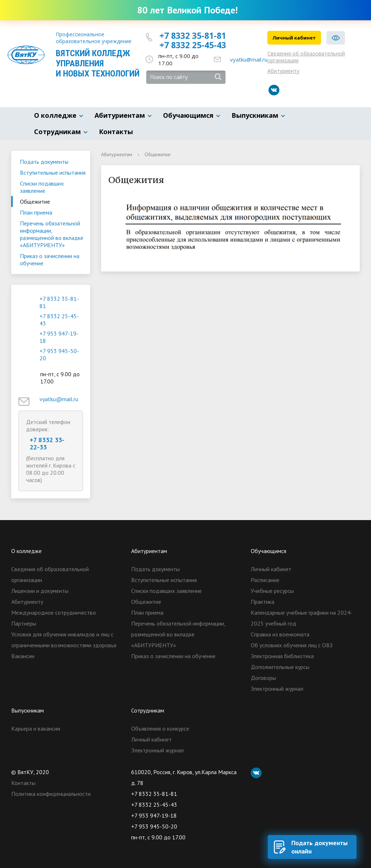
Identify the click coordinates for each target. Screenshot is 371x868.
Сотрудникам (57, 132)
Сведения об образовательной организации (306, 57)
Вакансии (23, 656)
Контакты (116, 132)
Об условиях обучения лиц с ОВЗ (292, 645)
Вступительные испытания (53, 173)
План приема (36, 212)
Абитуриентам (120, 115)
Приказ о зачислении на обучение (50, 259)
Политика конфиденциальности (51, 794)
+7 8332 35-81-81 (193, 36)
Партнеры (24, 623)
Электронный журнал (277, 689)
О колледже (55, 115)
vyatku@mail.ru (249, 59)
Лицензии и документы (40, 591)
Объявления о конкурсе (160, 728)
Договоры (263, 678)
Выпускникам (255, 115)
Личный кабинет (294, 38)
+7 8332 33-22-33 (47, 443)
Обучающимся (188, 115)
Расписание (265, 580)
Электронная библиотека (282, 656)
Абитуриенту (283, 71)
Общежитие (35, 202)
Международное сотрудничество (54, 612)
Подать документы (44, 162)
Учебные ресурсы (272, 591)
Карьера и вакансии (36, 728)
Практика (262, 602)
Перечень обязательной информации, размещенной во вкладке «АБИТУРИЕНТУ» (52, 234)
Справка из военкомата (280, 634)
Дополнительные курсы (280, 667)
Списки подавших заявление (42, 187)
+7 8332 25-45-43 (193, 45)
